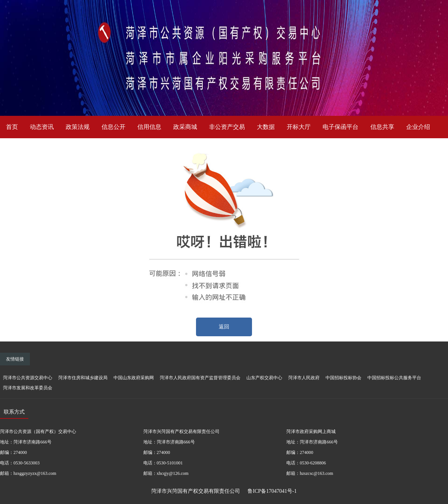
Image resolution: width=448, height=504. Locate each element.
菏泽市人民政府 (304, 378)
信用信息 (149, 127)
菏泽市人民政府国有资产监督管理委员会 (200, 378)
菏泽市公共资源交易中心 (28, 378)
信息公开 (113, 127)
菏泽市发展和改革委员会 (28, 388)
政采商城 (185, 127)
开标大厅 (299, 127)
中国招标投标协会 (343, 378)
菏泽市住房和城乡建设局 (83, 378)
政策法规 (78, 127)
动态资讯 (42, 127)
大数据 (266, 127)
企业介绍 (418, 127)
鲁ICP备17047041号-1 (272, 491)
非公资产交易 (227, 127)
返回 (224, 327)
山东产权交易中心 (264, 378)
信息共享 (382, 127)
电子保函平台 (340, 127)
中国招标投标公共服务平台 (394, 378)
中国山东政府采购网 (134, 378)
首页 (12, 127)
